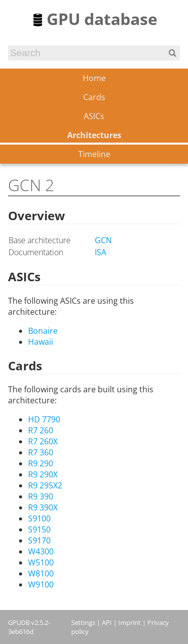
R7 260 (41, 430)
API (107, 622)
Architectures (94, 135)
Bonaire (43, 331)
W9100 (41, 584)
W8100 (41, 573)
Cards (94, 97)
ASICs (94, 116)
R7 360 (41, 452)
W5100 (41, 562)
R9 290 (41, 463)
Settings (83, 622)
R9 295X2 (45, 485)
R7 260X (43, 441)
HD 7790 (44, 419)
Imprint (130, 622)
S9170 (39, 540)
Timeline (94, 154)
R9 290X (43, 474)
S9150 (39, 529)
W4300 (41, 551)
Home (94, 78)
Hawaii (41, 342)
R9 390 (41, 496)
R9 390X (43, 507)
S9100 (39, 518)
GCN (103, 240)
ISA (101, 252)
